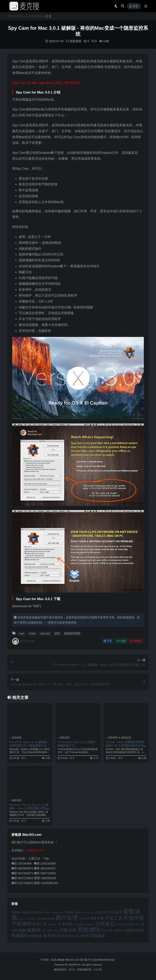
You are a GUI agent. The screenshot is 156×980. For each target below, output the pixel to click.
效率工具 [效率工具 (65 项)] (40, 924)
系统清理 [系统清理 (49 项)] (106, 930)
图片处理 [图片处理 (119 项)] (67, 917)
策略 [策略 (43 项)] (56, 931)
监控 (57, 633)
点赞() (136, 641)
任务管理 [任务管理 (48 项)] (101, 912)
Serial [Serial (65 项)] (69, 912)
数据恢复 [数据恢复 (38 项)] (52, 924)
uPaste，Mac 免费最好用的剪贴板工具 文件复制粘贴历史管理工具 (126, 745)
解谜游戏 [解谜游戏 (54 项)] (68, 936)
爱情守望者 (23, 641)
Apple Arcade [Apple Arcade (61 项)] (32, 912)
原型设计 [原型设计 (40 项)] (32, 918)
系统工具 (22, 16)
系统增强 (37, 16)
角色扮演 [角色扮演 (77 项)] (52, 935)
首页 (10, 16)
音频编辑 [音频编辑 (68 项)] (97, 935)
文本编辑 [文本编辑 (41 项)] (79, 924)
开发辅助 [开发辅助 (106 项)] (22, 923)
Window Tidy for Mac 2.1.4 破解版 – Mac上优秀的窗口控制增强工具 (29, 808)
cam (22, 633)
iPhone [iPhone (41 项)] (47, 912)
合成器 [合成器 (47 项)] (42, 918)
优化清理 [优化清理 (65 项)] (115, 912)
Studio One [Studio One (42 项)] (81, 912)
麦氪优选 (126, 737)
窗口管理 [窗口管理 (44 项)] (48, 931)
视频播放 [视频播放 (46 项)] (118, 930)
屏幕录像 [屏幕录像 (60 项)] (97, 918)
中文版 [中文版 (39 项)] (91, 912)
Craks (32, 633)
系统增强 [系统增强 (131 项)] (89, 929)
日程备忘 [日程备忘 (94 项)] (105, 924)
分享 (108, 641)
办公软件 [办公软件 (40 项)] (23, 918)
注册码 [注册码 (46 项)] (130, 924)
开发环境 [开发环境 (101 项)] (134, 918)
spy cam (45, 633)
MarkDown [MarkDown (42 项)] (57, 912)
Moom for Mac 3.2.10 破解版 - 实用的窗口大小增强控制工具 (29, 744)
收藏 (121, 641)
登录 (134, 6)
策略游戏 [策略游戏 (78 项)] (68, 930)
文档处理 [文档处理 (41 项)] (90, 924)
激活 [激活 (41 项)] (138, 924)
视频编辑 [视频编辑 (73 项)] (19, 935)
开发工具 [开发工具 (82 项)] (114, 918)
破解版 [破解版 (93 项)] (34, 930)
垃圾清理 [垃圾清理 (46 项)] (84, 918)
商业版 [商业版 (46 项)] (51, 918)
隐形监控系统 (72, 633)
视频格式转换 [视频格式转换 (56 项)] (134, 930)
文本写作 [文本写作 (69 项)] (66, 924)
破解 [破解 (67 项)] (23, 930)
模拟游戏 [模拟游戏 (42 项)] (120, 924)
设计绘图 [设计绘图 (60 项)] (82, 936)
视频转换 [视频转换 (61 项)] (35, 936)
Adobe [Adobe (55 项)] (16, 912)
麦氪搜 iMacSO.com (69, 960)
